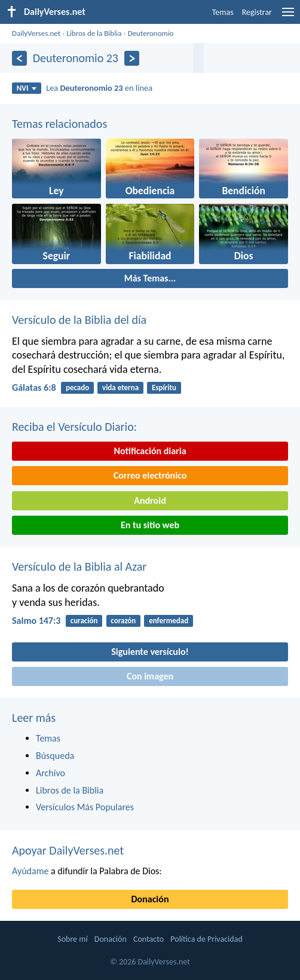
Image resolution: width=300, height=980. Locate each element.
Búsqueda (55, 756)
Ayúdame (30, 871)
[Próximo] (132, 58)
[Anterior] (19, 58)
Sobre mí (72, 939)
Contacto (149, 939)
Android (150, 500)
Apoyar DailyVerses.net (68, 850)
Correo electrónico (150, 475)
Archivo (50, 773)
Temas (223, 12)
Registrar (257, 12)
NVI (27, 88)
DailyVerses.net (36, 33)
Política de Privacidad (206, 939)
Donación (150, 899)
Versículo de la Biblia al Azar (79, 566)
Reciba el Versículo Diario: (74, 427)
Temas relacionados (59, 124)
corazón (123, 621)
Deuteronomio (151, 33)
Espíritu (164, 388)
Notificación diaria (150, 451)
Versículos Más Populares (85, 807)
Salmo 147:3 (36, 621)
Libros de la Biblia (94, 33)
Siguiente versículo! (150, 652)
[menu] (288, 16)
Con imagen (150, 676)
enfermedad (169, 621)
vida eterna (120, 388)
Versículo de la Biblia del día (79, 320)
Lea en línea (99, 88)
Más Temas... (150, 278)
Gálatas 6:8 (34, 388)
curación (84, 621)
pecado (77, 388)
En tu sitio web (150, 525)
